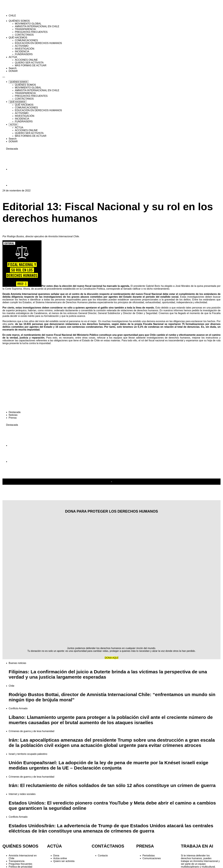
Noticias (13, 415)
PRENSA (145, 846)
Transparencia (17, 861)
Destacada (15, 412)
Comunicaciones (152, 858)
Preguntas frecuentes (20, 864)
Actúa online (60, 858)
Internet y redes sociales (22, 794)
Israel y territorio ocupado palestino (28, 754)
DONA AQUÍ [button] (111, 658)
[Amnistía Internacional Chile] (20, 10)
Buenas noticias (17, 663)
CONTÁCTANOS (108, 846)
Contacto (103, 856)
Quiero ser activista (64, 861)
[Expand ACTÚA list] (13, 125)
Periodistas (149, 856)
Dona (56, 856)
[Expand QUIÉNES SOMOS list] (19, 82)
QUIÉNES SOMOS (20, 846)
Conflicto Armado (18, 708)
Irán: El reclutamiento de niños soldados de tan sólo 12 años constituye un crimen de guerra (112, 785)
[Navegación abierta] (4, 77)
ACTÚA (54, 846)
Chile (11, 686)
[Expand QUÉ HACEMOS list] (18, 102)
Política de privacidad (20, 867)
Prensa (13, 418)
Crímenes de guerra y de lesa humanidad (31, 731)
